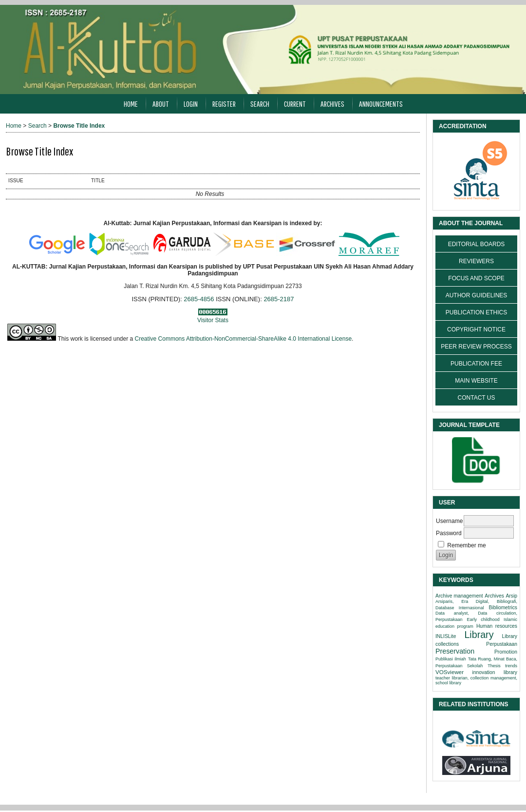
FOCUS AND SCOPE (476, 278)
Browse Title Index (79, 126)
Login (191, 104)
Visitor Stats (213, 320)
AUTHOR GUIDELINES (477, 295)
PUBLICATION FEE (476, 364)
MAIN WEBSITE (476, 381)
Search (260, 104)
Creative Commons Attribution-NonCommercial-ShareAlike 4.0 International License (244, 339)
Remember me (466, 545)
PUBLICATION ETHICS (476, 312)
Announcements (381, 104)
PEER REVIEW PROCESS (476, 347)
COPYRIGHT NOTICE (476, 329)
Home (131, 104)
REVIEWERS (476, 261)
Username (449, 521)
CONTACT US (477, 398)
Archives (332, 104)
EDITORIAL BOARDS (477, 244)
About (161, 104)
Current (295, 104)
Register (224, 104)
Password (449, 533)
